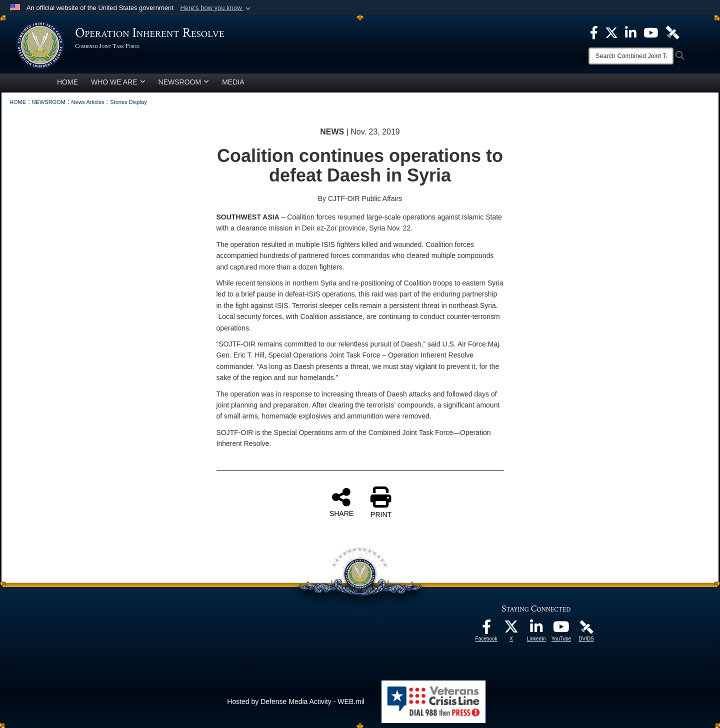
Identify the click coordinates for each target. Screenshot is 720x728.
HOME (67, 82)
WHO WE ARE (118, 82)
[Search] (631, 56)
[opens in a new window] (486, 629)
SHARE (341, 502)
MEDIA (233, 82)
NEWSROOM (184, 82)
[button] (216, 8)
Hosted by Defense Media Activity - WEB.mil (296, 701)
